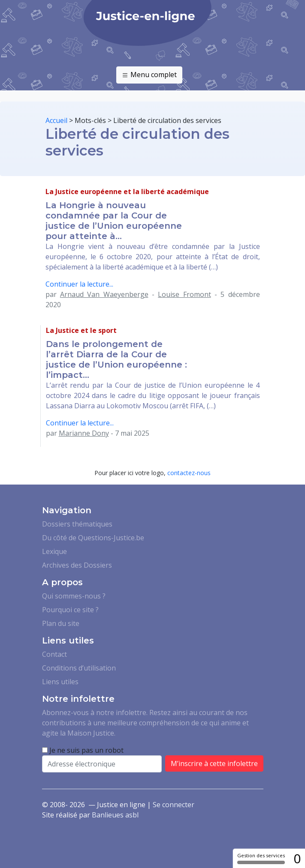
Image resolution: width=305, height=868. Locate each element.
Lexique (54, 551)
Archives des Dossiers (77, 565)
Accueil (56, 120)
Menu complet (149, 75)
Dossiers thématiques (77, 524)
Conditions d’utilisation (79, 668)
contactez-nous (189, 473)
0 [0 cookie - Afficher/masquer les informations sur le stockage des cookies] (297, 858)
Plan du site (61, 623)
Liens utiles (60, 682)
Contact (54, 654)
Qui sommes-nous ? (74, 596)
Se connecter (174, 805)
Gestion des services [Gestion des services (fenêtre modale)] (261, 858)
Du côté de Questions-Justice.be (93, 538)
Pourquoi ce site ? (70, 610)
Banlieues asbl (115, 815)
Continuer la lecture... (79, 284)
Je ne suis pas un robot (83, 750)
